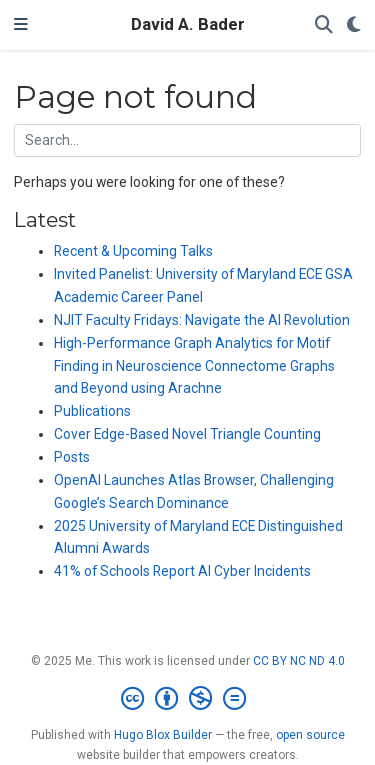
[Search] (324, 25)
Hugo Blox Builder (163, 735)
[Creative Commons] (187, 699)
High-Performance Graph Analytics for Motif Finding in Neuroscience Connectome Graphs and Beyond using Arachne (194, 366)
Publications (92, 411)
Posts (72, 457)
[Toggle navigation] (21, 25)
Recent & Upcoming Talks (133, 251)
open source (310, 735)
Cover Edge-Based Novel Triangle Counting (187, 434)
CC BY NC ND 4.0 (299, 661)
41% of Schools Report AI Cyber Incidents (182, 571)
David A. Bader (188, 24)
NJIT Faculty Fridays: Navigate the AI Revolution (202, 320)
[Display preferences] (354, 25)
